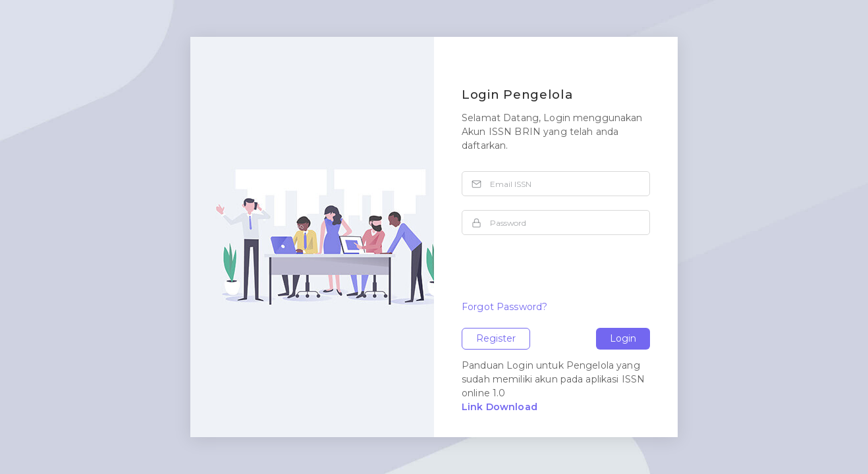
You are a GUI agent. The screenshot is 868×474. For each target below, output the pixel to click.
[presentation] (562, 275)
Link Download (500, 407)
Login (623, 338)
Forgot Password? (504, 307)
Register (496, 338)
